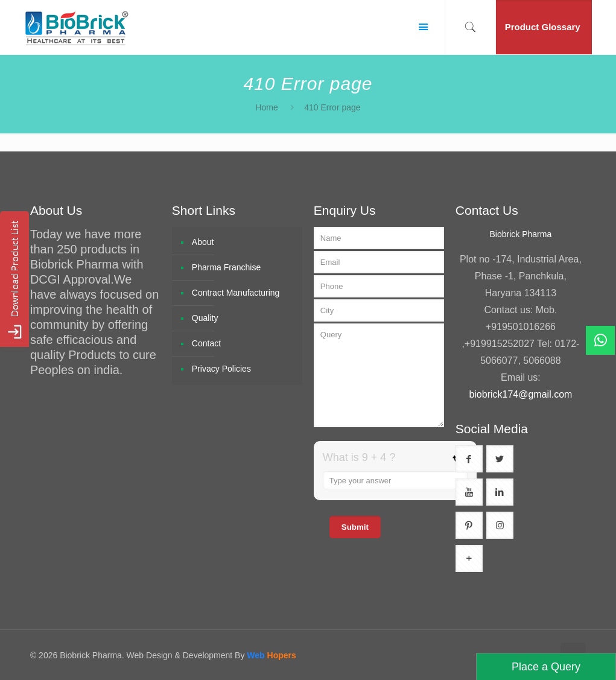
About (203, 242)
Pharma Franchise (226, 267)
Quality (205, 318)
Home (266, 107)
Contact (206, 343)
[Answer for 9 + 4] (395, 480)
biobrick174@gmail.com (520, 394)
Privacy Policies (221, 369)
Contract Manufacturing (236, 293)
